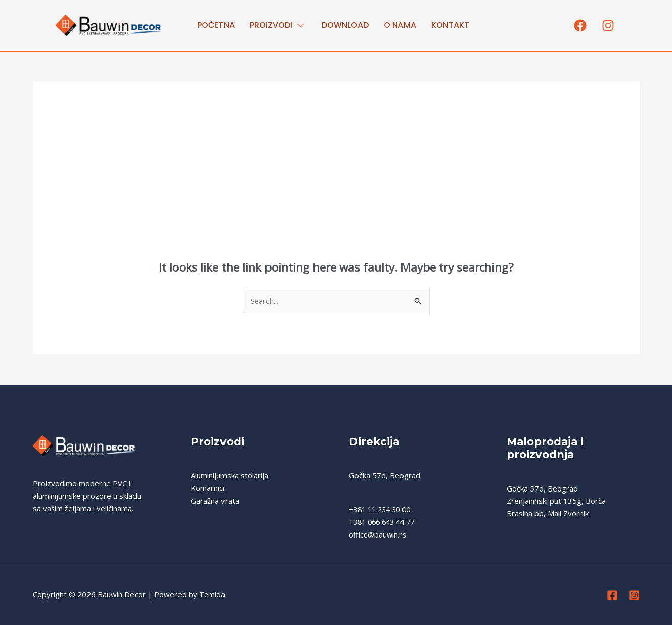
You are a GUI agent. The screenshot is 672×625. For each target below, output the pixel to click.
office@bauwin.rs (379, 535)
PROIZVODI (278, 25)
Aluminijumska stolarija (230, 476)
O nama (400, 25)
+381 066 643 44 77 (385, 522)
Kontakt (450, 25)
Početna (216, 25)
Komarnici (208, 488)
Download (345, 25)
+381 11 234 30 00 (383, 510)
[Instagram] (634, 596)
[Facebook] (612, 596)
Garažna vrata (215, 501)
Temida (212, 595)
